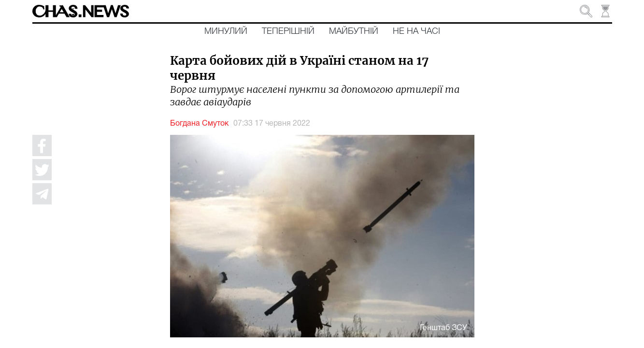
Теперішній (288, 31)
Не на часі (416, 31)
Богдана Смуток (199, 124)
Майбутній (354, 31)
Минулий (226, 31)
